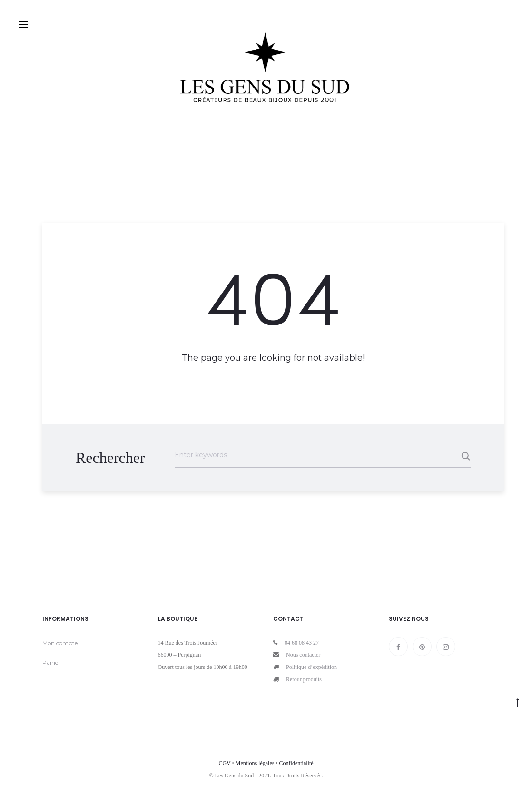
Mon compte (60, 643)
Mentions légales (255, 763)
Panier (51, 663)
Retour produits (304, 679)
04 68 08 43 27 (302, 643)
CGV (224, 763)
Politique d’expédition (311, 667)
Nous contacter (303, 655)
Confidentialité (296, 763)
